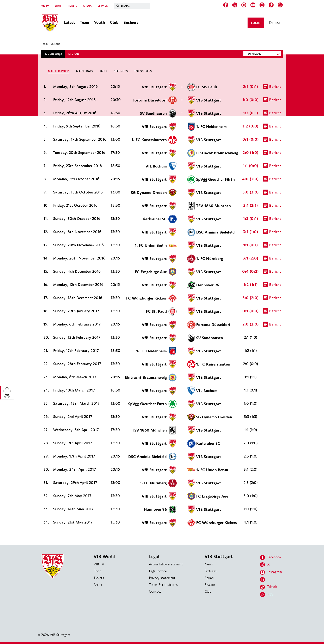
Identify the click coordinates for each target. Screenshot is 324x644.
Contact (155, 592)
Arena (98, 585)
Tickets (99, 578)
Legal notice (158, 571)
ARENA (87, 6)
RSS (267, 594)
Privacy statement (162, 578)
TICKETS (72, 6)
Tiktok (268, 587)
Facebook (271, 557)
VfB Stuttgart (219, 557)
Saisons (55, 44)
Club (208, 592)
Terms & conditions (163, 585)
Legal (154, 557)
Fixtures (211, 571)
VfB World (104, 557)
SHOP (58, 6)
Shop (97, 571)
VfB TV (45, 6)
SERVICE (103, 6)
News (209, 564)
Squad (209, 578)
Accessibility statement (166, 564)
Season (210, 585)
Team (45, 44)
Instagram (271, 572)
